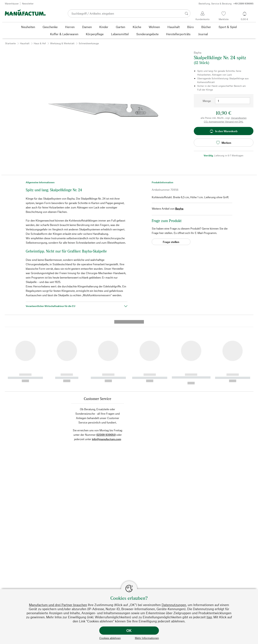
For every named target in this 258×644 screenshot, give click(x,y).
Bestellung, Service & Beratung (226, 4)
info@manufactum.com (107, 374)
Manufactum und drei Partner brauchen (58, 605)
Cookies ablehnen (110, 638)
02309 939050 (106, 369)
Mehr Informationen (147, 638)
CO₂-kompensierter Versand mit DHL (224, 122)
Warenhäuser (12, 3)
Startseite (10, 43)
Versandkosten (239, 118)
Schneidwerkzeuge (89, 43)
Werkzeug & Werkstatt (62, 43)
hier (209, 617)
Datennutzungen (174, 605)
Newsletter (28, 3)
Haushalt (25, 43)
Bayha (179, 209)
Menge (207, 101)
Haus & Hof (40, 43)
